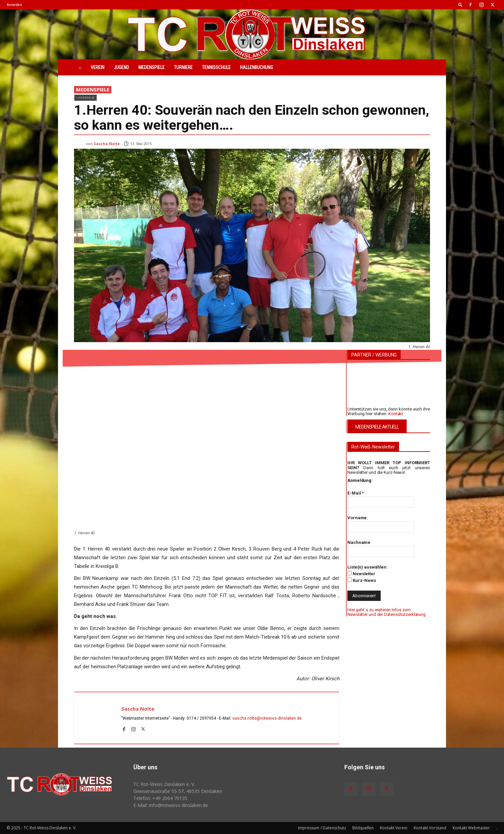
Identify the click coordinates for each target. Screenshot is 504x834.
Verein (97, 67)
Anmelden (14, 5)
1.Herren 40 (85, 98)
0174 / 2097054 (201, 718)
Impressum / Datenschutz (322, 828)
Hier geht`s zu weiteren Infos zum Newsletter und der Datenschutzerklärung (386, 612)
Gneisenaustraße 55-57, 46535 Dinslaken (178, 791)
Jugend (121, 67)
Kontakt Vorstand (430, 828)
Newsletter (361, 574)
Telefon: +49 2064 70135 (160, 798)
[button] (460, 5)
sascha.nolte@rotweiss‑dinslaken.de (267, 718)
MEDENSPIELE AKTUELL (377, 427)
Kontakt (396, 414)
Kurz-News (362, 580)
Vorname (357, 518)
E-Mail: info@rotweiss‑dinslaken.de (171, 805)
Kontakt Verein (394, 828)
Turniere (183, 67)
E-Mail (355, 493)
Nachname (359, 542)
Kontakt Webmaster (471, 828)
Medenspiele (151, 67)
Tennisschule (216, 67)
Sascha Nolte (107, 144)
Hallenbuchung (256, 67)
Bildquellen (363, 828)
